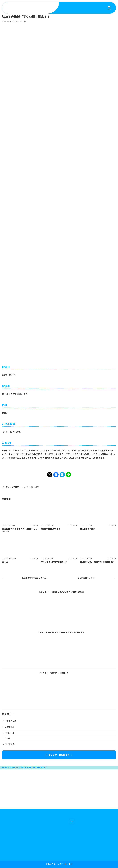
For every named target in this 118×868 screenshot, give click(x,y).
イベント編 (22, 21)
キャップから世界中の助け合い (54, 562)
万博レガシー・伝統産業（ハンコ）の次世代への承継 (61, 592)
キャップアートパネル (63, 864)
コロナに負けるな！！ (87, 578)
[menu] (109, 8)
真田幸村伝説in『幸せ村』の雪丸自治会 (97, 562)
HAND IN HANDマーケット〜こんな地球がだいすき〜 (62, 632)
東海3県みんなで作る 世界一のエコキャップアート (20, 530)
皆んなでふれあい (87, 529)
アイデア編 (10, 744)
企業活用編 (10, 727)
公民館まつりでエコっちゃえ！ (35, 578)
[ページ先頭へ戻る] (72, 822)
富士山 (5, 562)
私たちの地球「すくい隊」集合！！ (34, 767)
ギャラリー (14, 767)
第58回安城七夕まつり (51, 529)
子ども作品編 (11, 721)
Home (5, 767)
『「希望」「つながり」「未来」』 (54, 673)
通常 (37, 487)
